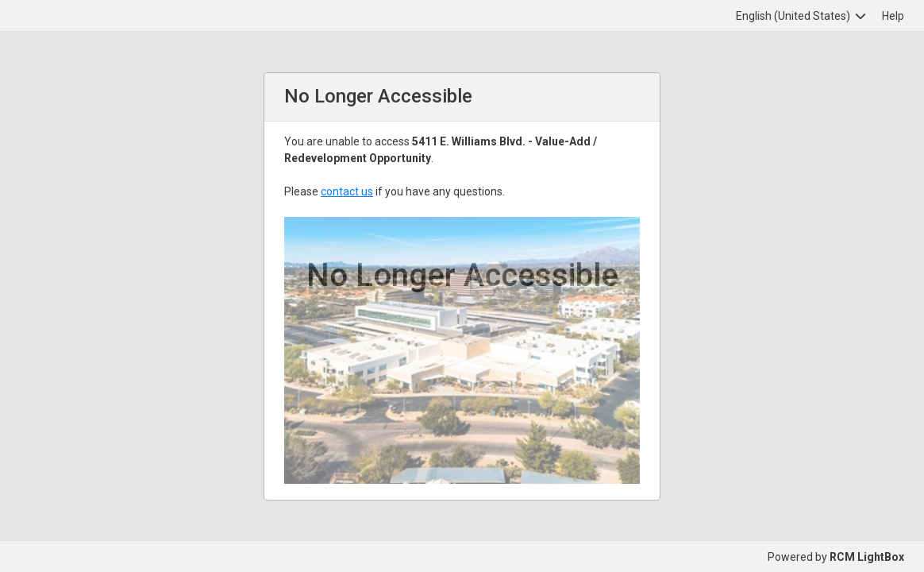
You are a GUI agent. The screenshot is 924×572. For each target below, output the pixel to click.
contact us (347, 191)
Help (893, 16)
